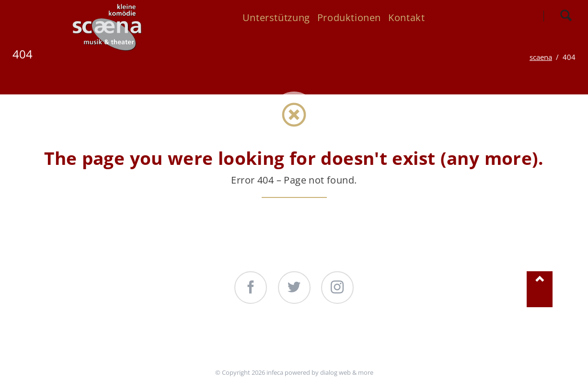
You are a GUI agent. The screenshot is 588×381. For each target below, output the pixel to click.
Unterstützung (222, 341)
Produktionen (309, 341)
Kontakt (381, 341)
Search (566, 16)
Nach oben (540, 289)
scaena (541, 57)
